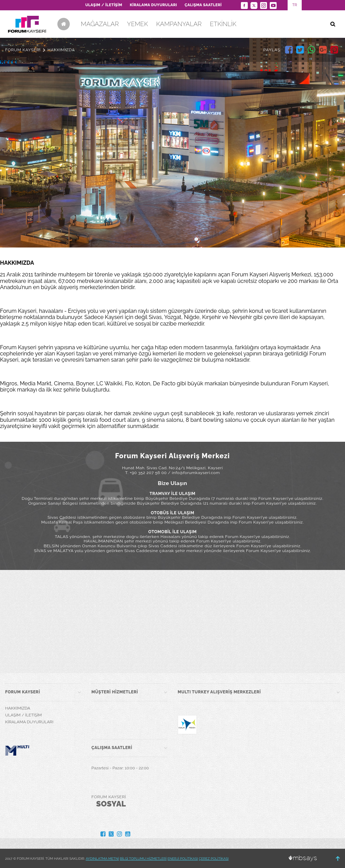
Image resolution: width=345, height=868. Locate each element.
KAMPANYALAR (179, 24)
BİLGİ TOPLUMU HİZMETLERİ (143, 859)
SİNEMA (73, 51)
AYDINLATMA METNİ (102, 859)
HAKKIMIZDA (18, 708)
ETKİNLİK (223, 24)
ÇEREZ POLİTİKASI (214, 859)
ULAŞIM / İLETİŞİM (104, 5)
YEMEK (138, 24)
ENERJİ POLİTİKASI (183, 859)
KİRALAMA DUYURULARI (154, 5)
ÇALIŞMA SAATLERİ (203, 5)
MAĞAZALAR (100, 24)
